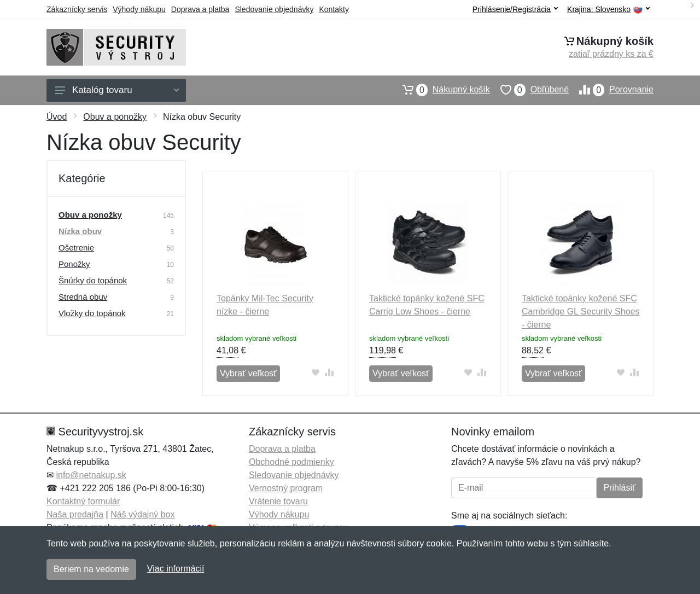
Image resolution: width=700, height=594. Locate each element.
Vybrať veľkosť (248, 373)
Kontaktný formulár (83, 501)
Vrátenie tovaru (278, 501)
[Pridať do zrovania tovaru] (329, 372)
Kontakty (334, 9)
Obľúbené (529, 90)
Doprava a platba (200, 9)
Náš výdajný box (142, 514)
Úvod (57, 117)
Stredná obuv (83, 297)
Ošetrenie (76, 248)
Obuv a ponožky (115, 117)
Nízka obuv (80, 231)
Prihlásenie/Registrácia (515, 9)
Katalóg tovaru (117, 90)
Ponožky (74, 264)
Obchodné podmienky (291, 462)
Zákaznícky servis (77, 9)
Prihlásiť (620, 488)
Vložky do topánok (92, 313)
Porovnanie (611, 90)
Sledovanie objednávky (274, 9)
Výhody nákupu (139, 9)
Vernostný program (286, 488)
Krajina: (608, 10)
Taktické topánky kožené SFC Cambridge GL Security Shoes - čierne (581, 311)
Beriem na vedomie (91, 569)
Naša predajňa (75, 514)
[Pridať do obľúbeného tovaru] (316, 372)
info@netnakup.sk (91, 475)
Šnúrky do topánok (93, 280)
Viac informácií (176, 569)
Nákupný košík (441, 90)
